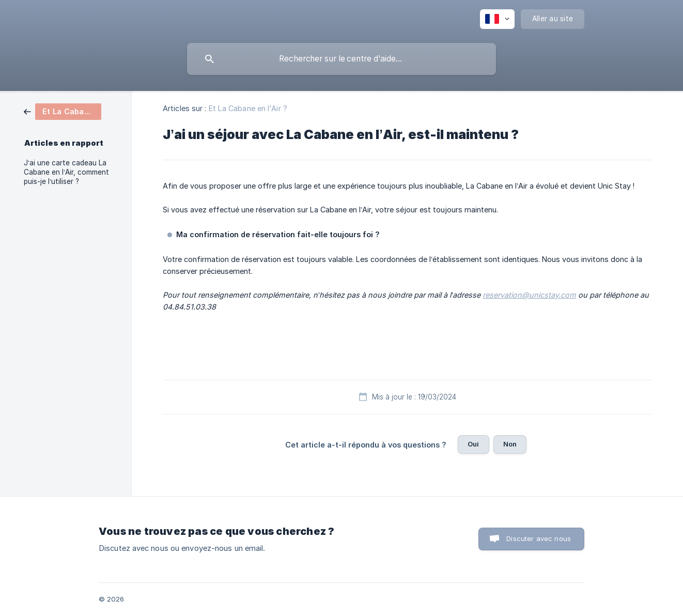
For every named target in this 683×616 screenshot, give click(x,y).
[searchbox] (342, 59)
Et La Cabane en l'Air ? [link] (248, 108)
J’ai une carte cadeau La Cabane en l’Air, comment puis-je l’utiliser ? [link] (66, 172)
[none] (497, 19)
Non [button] (510, 444)
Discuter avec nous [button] (539, 538)
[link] (63, 111)
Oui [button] (473, 444)
